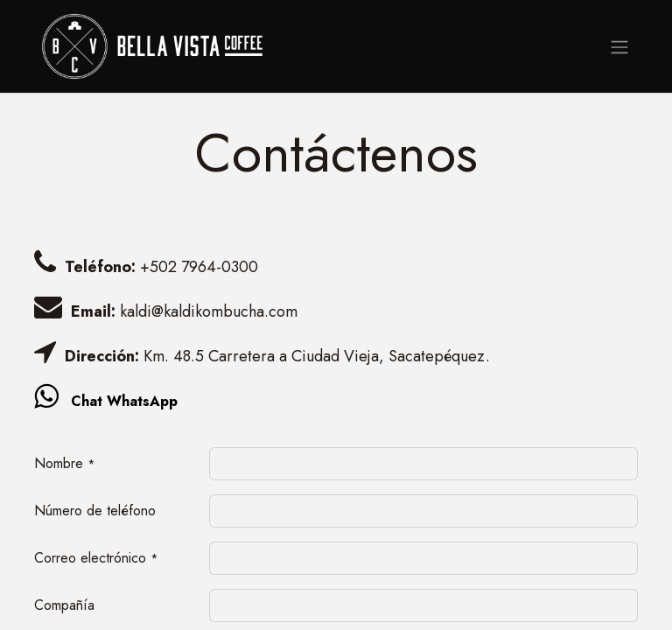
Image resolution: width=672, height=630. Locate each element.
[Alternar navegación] (619, 46)
